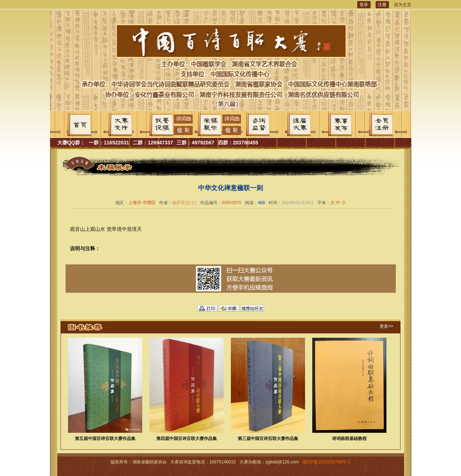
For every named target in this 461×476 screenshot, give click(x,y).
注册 (382, 5)
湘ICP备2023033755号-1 (326, 462)
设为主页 (403, 5)
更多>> (386, 326)
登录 (364, 5)
